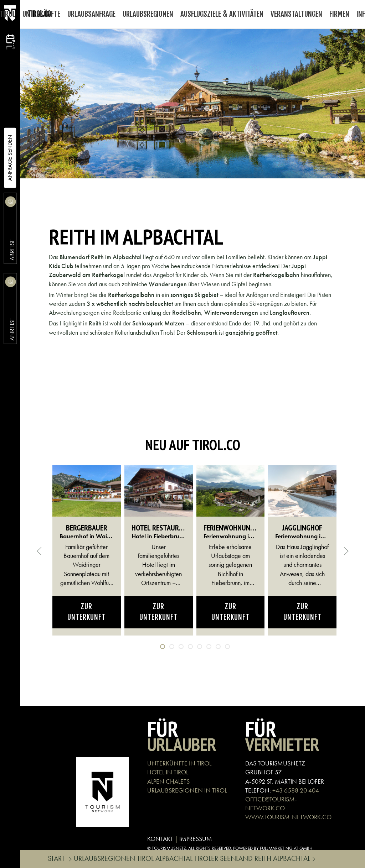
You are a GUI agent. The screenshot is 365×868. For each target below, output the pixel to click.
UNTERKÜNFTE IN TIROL (179, 763)
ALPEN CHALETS (168, 781)
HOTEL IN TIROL (168, 772)
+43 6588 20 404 (296, 790)
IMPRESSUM (196, 839)
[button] (39, 551)
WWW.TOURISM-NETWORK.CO (288, 817)
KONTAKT (160, 839)
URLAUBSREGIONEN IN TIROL (187, 790)
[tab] (163, 647)
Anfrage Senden (10, 158)
